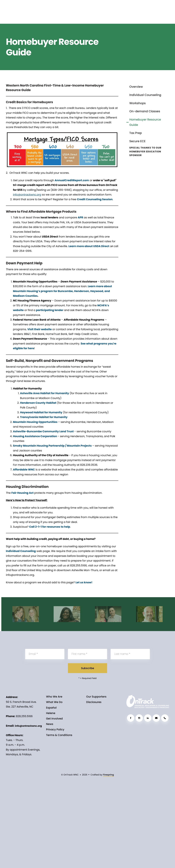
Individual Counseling (145, 95)
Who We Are (54, 697)
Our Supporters (96, 697)
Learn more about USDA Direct (89, 246)
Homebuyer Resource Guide (145, 122)
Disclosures (94, 702)
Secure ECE (137, 141)
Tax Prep (136, 133)
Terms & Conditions (59, 735)
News (50, 724)
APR (80, 218)
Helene (51, 713)
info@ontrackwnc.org (28, 726)
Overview (136, 87)
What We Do (54, 702)
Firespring (108, 775)
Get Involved (54, 719)
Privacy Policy (55, 730)
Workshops (138, 103)
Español (51, 708)
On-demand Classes (145, 111)
